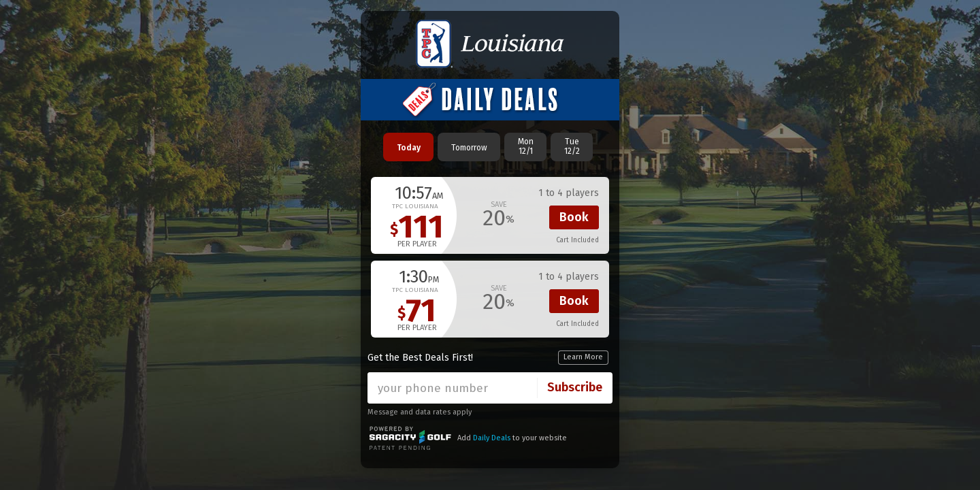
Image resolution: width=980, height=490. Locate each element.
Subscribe (575, 387)
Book (574, 217)
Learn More (583, 357)
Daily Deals (492, 438)
